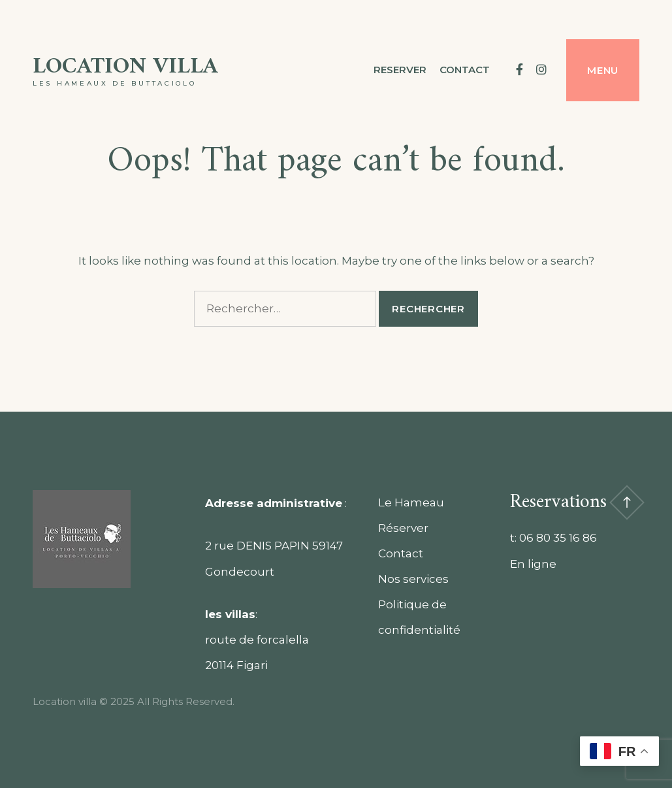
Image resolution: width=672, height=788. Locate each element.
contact (465, 70)
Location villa (125, 67)
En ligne (533, 564)
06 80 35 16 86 (558, 538)
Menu (603, 70)
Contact (401, 553)
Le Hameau (411, 502)
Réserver (403, 528)
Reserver (400, 70)
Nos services (413, 579)
